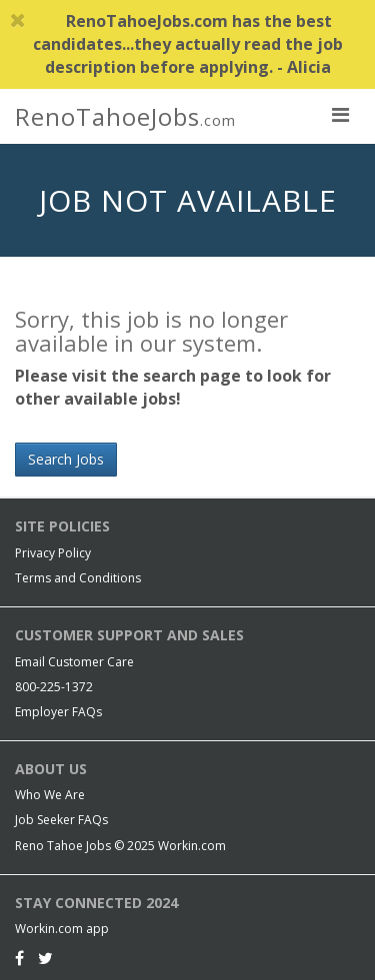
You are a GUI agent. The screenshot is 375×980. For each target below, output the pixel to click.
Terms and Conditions (78, 578)
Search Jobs (66, 459)
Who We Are (50, 795)
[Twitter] (45, 958)
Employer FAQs (58, 712)
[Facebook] (19, 958)
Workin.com (192, 846)
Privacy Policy (53, 553)
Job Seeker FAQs (61, 820)
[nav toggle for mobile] (340, 114)
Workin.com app (62, 929)
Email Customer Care (74, 662)
